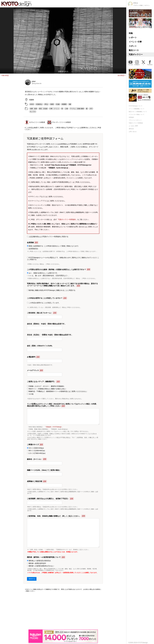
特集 (131, 33)
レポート (133, 37)
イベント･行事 (135, 42)
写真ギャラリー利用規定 (136, 123)
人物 (66, 109)
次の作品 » (121, 75)
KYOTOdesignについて (136, 106)
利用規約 (131, 117)
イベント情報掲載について (137, 109)
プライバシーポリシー (135, 120)
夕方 (91, 109)
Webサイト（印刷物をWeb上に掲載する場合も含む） (47, 389)
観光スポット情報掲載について (138, 112)
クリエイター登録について (137, 114)
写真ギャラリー (136, 54)
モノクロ (33, 112)
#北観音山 (39, 104)
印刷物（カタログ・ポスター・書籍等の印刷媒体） (46, 386)
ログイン (147, 5)
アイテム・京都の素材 (77, 109)
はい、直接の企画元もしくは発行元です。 (43, 273)
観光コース (134, 50)
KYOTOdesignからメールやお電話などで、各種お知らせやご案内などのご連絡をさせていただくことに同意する (63, 258)
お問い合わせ (133, 132)
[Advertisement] (63, 611)
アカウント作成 (138, 5)
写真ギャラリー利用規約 (67, 219)
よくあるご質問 (133, 126)
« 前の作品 (5, 75)
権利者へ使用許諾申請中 (37, 563)
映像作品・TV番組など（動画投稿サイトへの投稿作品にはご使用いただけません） (57, 391)
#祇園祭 (64, 104)
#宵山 (46, 104)
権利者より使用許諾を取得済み (39, 561)
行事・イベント (54, 109)
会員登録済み (33, 249)
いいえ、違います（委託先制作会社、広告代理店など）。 (48, 276)
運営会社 (131, 129)
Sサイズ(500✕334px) (35, 448)
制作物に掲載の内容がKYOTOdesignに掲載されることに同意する (51, 290)
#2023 (32, 104)
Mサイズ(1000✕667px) (36, 451)
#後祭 (52, 104)
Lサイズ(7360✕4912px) (36, 453)
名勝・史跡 (33, 109)
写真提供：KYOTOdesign (54, 427)
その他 (30, 394)
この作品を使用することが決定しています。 (44, 303)
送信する (32, 579)
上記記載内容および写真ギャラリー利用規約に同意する (48, 237)
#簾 (70, 104)
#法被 (58, 104)
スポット (133, 46)
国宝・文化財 (43, 109)
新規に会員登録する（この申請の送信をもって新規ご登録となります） (53, 246)
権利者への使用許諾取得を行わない (41, 566)
